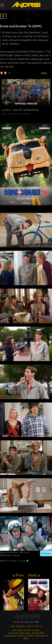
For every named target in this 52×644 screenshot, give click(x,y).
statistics (36, 630)
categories (20, 626)
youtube (6, 110)
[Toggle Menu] (2, 5)
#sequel (16, 555)
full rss (39, 626)
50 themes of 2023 (25, 636)
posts (20, 630)
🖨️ (27, 561)
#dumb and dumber (9, 552)
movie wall (12, 633)
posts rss (30, 626)
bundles (27, 630)
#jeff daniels (6, 555)
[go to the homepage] (26, 5)
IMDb (44, 73)
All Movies (46, 553)
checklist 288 (38, 633)
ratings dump (24, 633)
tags (12, 626)
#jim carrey (24, 552)
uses (14, 630)
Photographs (10, 636)
